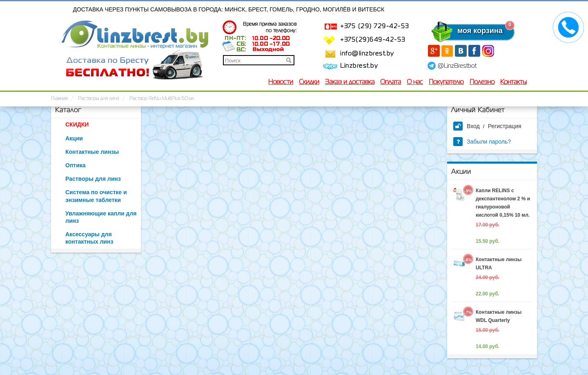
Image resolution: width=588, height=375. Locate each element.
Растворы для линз (93, 179)
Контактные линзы (92, 152)
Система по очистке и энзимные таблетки (96, 196)
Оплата (391, 82)
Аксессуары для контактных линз (89, 238)
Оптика (76, 165)
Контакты (513, 82)
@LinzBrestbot (457, 66)
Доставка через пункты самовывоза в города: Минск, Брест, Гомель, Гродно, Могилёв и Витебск (229, 9)
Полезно (482, 82)
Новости (281, 82)
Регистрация (505, 126)
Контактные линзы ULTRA (499, 264)
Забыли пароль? (482, 142)
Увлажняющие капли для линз (101, 217)
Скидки (309, 82)
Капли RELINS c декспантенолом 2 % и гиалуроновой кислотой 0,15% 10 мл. (503, 203)
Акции (74, 138)
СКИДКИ (77, 124)
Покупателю (446, 82)
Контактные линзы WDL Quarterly (499, 316)
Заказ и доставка (350, 82)
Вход (467, 126)
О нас (415, 82)
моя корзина (463, 31)
